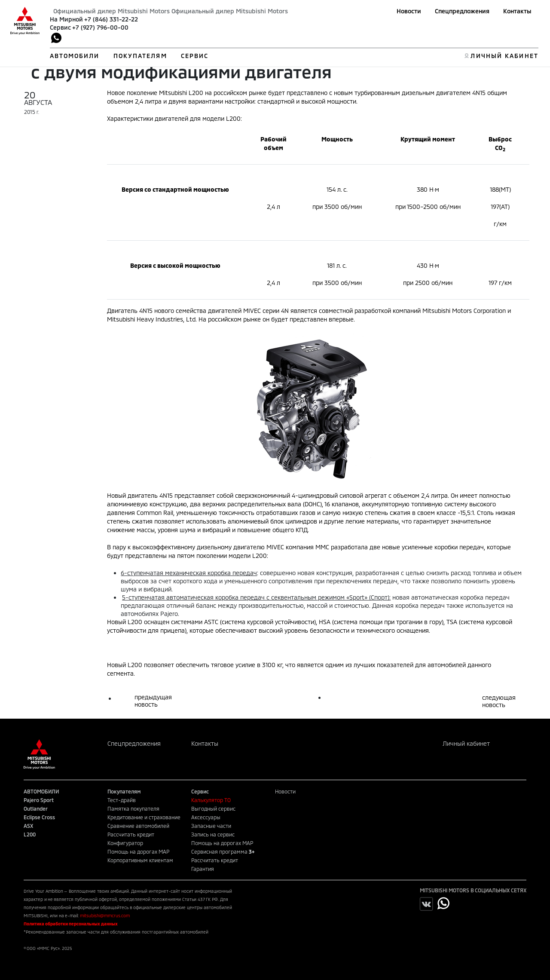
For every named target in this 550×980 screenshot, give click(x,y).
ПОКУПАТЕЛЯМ (140, 56)
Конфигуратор (125, 843)
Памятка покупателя (133, 808)
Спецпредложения (462, 11)
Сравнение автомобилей (138, 826)
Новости (409, 11)
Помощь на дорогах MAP (138, 851)
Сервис (60, 27)
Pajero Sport (39, 800)
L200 (30, 834)
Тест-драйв (122, 800)
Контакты (517, 11)
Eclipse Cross (39, 817)
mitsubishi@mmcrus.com (105, 916)
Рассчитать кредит (131, 834)
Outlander (36, 808)
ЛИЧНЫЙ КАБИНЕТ (504, 56)
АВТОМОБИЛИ (75, 56)
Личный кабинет (466, 743)
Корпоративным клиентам (140, 860)
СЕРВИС (195, 56)
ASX (28, 826)
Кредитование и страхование (144, 817)
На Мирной (66, 19)
